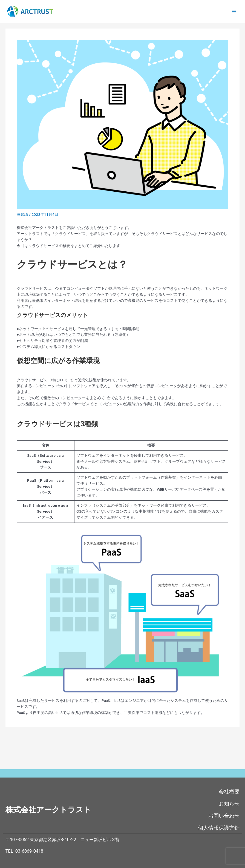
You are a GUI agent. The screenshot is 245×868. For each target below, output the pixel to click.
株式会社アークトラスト (48, 810)
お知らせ (229, 804)
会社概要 (229, 792)
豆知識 (22, 214)
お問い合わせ (224, 816)
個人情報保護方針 (219, 828)
